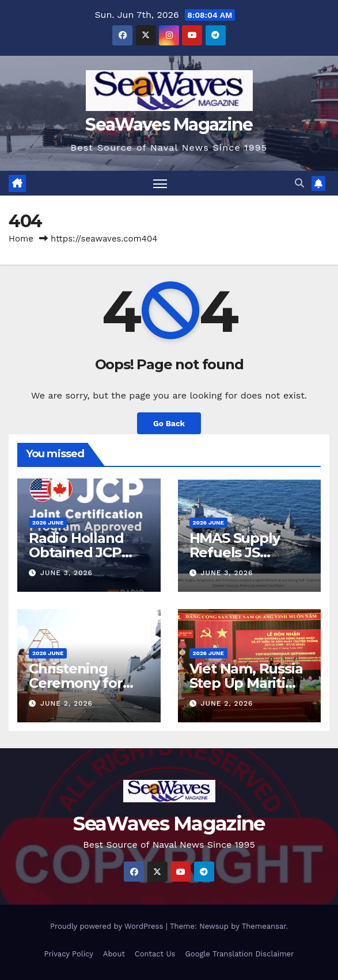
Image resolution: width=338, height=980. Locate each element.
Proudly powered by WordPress (108, 926)
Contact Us (155, 954)
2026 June (48, 522)
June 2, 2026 (67, 703)
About (114, 954)
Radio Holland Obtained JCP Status (76, 552)
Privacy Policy (69, 954)
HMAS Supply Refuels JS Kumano (235, 552)
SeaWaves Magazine (169, 125)
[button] (299, 183)
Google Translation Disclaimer (239, 954)
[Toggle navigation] (160, 183)
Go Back (169, 423)
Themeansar (264, 926)
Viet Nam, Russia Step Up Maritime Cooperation (248, 683)
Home (21, 239)
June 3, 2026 (67, 573)
